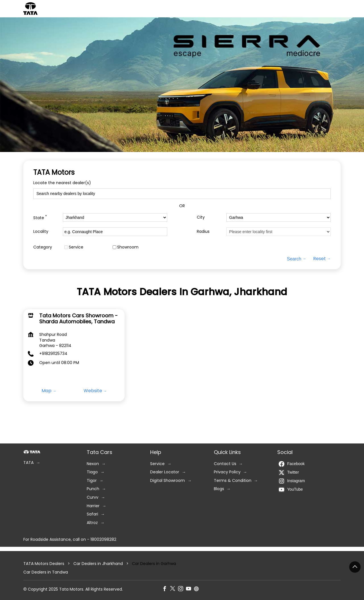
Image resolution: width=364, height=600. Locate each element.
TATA (28, 463)
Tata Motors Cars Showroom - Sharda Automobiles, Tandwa (78, 319)
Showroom (128, 247)
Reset (319, 259)
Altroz (92, 523)
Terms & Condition (233, 481)
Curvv (93, 497)
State (40, 217)
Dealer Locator (165, 472)
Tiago (92, 472)
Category (43, 247)
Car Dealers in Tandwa (46, 572)
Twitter (289, 472)
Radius (203, 232)
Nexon (93, 464)
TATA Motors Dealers (44, 564)
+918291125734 (53, 354)
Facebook (292, 464)
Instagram (292, 481)
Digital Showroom (167, 481)
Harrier (93, 506)
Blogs (219, 489)
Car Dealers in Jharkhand (98, 564)
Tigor (92, 481)
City (201, 217)
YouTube (291, 490)
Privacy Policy (227, 472)
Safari (92, 514)
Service (76, 247)
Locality (41, 232)
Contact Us (225, 464)
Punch (93, 489)
